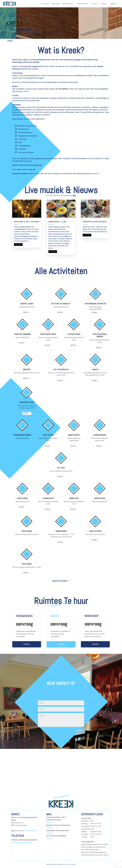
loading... (50, 822)
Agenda (113, 4)
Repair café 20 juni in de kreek (95, 222)
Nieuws (104, 4)
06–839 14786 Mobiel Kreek (21, 843)
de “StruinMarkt (62, 89)
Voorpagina (45, 4)
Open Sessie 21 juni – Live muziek (27, 222)
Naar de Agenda (60, 581)
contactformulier (30, 831)
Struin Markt (56, 4)
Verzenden (79, 731)
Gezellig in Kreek (67, 4)
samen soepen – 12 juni (57, 222)
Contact (95, 4)
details (26, 312)
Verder (10, 41)
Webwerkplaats (72, 864)
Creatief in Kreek (82, 4)
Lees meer (18, 244)
